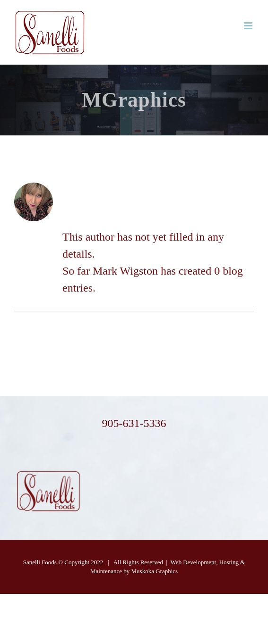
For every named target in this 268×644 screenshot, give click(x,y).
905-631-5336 (134, 423)
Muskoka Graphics (155, 571)
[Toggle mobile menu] (249, 26)
